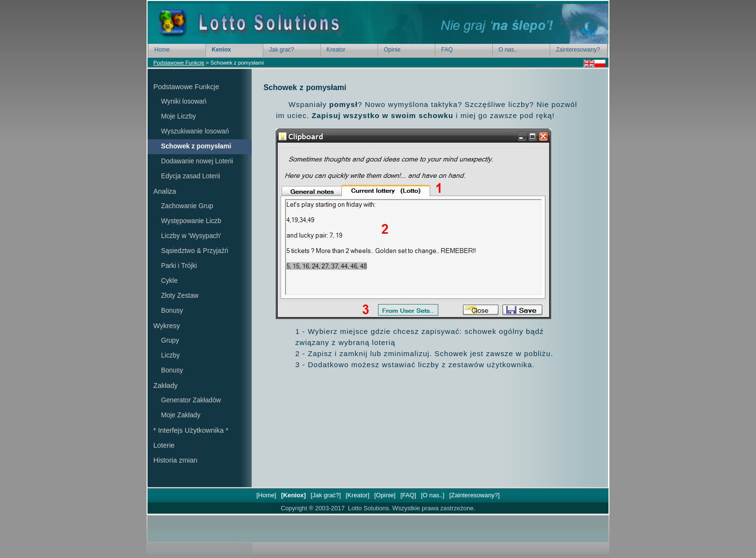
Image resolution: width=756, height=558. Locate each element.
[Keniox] (293, 495)
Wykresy (167, 326)
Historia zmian (175, 460)
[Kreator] (357, 495)
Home (162, 50)
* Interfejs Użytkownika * (191, 430)
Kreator (336, 50)
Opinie (392, 50)
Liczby (170, 355)
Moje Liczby (178, 116)
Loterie (164, 445)
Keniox (221, 50)
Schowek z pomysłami (196, 146)
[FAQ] (408, 495)
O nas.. (508, 50)
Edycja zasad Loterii (191, 176)
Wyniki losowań (184, 101)
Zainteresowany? (578, 50)
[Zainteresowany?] (474, 495)
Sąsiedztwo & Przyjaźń (195, 251)
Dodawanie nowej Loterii (197, 161)
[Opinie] (385, 495)
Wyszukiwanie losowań (195, 131)
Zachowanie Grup (187, 206)
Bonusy (172, 311)
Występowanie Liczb (191, 221)
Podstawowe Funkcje (179, 63)
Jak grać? (282, 50)
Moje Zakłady (181, 415)
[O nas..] (433, 495)
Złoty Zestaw (180, 296)
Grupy (170, 340)
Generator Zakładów (191, 400)
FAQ (447, 50)
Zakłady (166, 385)
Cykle (169, 281)
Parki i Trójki (179, 266)
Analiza (165, 191)
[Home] (266, 495)
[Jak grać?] (326, 495)
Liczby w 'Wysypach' (191, 236)
